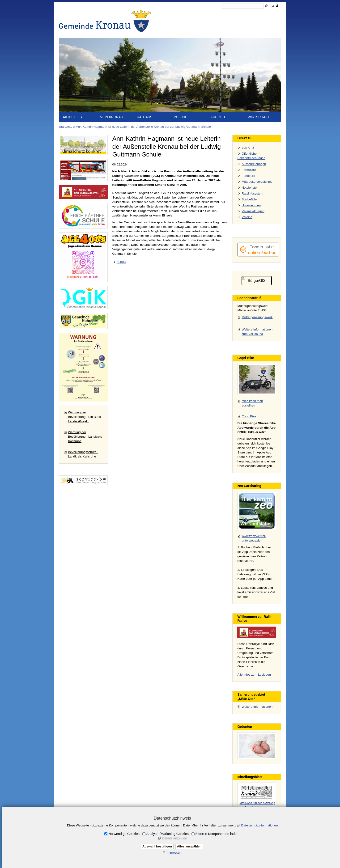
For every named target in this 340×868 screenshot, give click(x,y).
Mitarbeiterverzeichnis (257, 182)
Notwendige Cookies (124, 834)
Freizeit (218, 117)
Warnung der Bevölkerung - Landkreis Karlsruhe (85, 437)
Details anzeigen (174, 838)
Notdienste (249, 188)
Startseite (172, 13)
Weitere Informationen (257, 707)
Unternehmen (251, 205)
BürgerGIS (257, 281)
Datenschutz (237, 13)
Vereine (247, 217)
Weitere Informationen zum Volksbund (257, 332)
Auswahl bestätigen (157, 846)
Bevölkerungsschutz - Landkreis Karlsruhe (83, 454)
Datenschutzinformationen (260, 825)
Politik (180, 117)
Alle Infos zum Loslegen (254, 675)
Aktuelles (72, 117)
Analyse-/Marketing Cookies (168, 834)
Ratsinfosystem (252, 193)
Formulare (249, 170)
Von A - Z (248, 148)
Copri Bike (249, 416)
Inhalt (187, 13)
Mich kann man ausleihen (252, 403)
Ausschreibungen (254, 164)
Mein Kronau (112, 117)
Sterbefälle (249, 199)
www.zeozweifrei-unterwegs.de (254, 538)
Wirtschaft (259, 117)
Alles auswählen (189, 846)
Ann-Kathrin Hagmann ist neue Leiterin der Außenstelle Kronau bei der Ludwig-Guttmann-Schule (143, 127)
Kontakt (200, 13)
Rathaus (144, 117)
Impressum (217, 13)
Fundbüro (248, 176)
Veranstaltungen (253, 211)
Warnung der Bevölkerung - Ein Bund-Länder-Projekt (85, 417)
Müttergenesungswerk (257, 317)
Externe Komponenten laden (217, 834)
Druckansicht (258, 13)
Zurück (121, 262)
